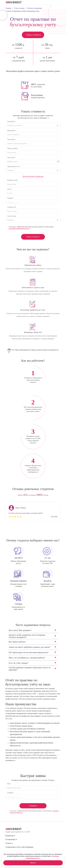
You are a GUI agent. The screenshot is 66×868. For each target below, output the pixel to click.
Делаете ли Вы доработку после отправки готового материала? (27, 636)
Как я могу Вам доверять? (20, 630)
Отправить (33, 806)
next (37, 531)
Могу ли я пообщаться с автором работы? (27, 658)
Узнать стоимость (33, 35)
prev (29, 531)
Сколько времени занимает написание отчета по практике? (30, 669)
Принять (33, 863)
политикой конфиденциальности (19, 229)
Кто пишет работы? (17, 642)
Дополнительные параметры (33, 176)
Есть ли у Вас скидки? (19, 663)
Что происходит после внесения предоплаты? (29, 652)
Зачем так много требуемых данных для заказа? (30, 647)
